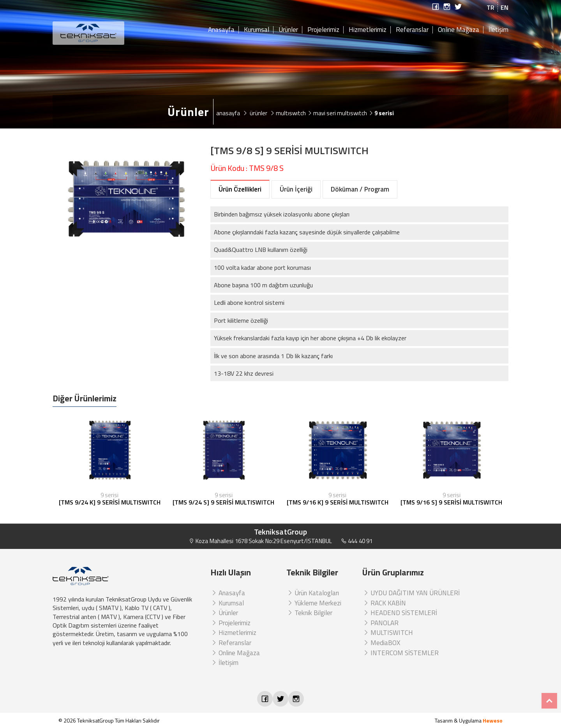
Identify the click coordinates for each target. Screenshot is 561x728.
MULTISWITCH (388, 633)
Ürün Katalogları (313, 593)
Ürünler (288, 30)
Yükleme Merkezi (314, 603)
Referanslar (412, 30)
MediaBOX (381, 643)
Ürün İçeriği (296, 189)
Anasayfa (221, 30)
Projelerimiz (323, 30)
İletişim (498, 30)
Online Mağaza (459, 30)
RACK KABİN (384, 603)
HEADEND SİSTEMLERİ (400, 613)
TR (490, 7)
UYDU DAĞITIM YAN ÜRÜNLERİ (411, 593)
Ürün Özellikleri (240, 189)
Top (549, 701)
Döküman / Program (360, 189)
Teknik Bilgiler (309, 613)
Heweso (493, 720)
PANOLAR (380, 623)
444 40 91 (357, 541)
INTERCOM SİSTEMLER (400, 653)
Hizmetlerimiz (368, 30)
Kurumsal (257, 30)
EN (505, 7)
